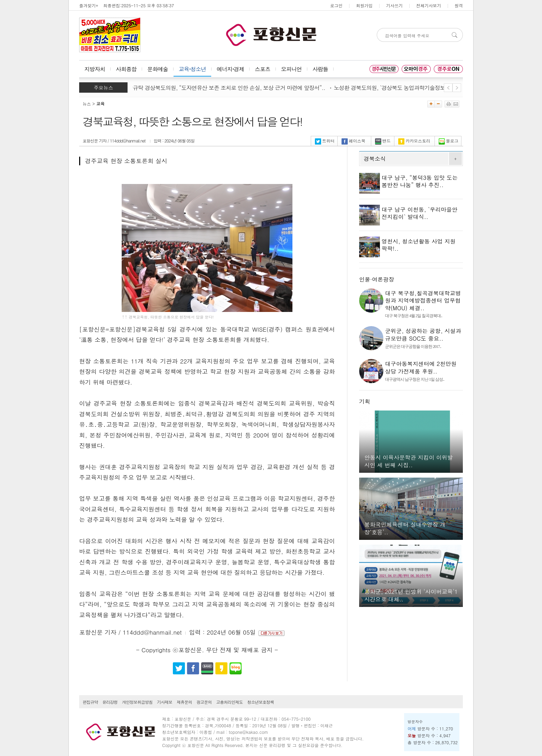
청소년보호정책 (260, 702)
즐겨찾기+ (89, 5)
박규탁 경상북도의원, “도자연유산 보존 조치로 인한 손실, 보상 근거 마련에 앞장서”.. (228, 88)
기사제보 (165, 702)
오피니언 (291, 69)
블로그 (448, 141)
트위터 (325, 141)
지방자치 (95, 69)
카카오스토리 (414, 141)
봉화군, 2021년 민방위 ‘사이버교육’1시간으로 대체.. (411, 595)
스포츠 (263, 69)
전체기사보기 (429, 5)
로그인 (336, 5)
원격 (459, 5)
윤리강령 (110, 702)
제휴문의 (184, 702)
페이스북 (353, 141)
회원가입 (364, 5)
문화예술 (158, 69)
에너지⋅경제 (230, 69)
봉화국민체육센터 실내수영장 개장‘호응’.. (405, 528)
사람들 (320, 69)
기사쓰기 (394, 5)
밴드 (383, 141)
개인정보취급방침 (137, 702)
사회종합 (126, 69)
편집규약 (90, 702)
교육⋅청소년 (192, 69)
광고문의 (204, 702)
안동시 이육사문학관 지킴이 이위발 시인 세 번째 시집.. (409, 461)
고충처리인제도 (229, 702)
